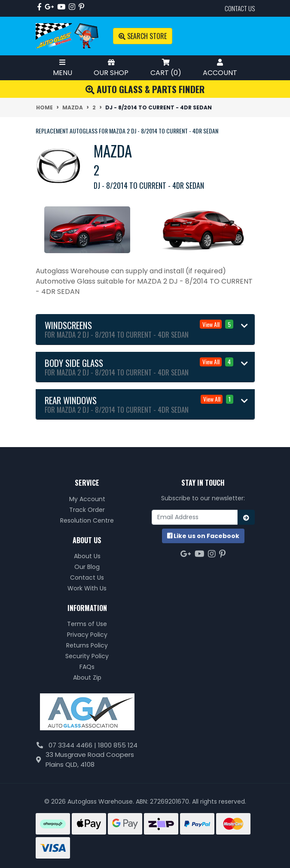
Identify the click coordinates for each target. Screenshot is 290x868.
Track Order (87, 510)
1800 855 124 (118, 745)
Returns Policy (87, 645)
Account (220, 68)
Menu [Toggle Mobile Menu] (63, 68)
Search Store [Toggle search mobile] (143, 36)
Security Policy (87, 656)
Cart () (166, 68)
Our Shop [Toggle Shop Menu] (111, 68)
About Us (87, 556)
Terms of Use (87, 624)
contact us (240, 8)
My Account (87, 499)
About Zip (87, 677)
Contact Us (87, 578)
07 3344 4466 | (73, 745)
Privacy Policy (87, 635)
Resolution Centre (87, 520)
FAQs (87, 667)
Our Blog (87, 567)
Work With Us (87, 588)
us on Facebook (203, 536)
